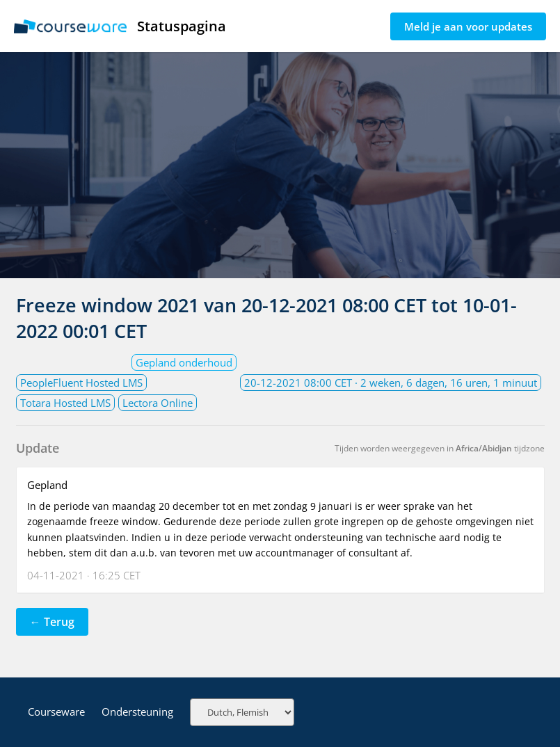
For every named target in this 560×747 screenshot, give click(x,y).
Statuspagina (120, 26)
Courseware (56, 712)
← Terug (52, 622)
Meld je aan (468, 26)
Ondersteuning (137, 712)
